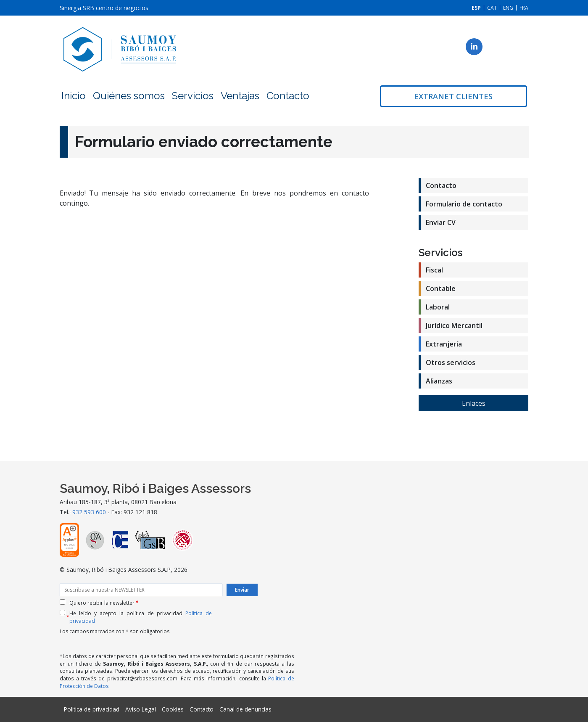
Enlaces (474, 403)
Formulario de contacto (464, 204)
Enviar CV (441, 222)
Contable (441, 288)
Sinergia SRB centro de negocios (104, 8)
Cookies (173, 709)
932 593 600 (89, 512)
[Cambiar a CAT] (492, 8)
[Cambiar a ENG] (508, 8)
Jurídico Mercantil (454, 325)
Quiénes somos (129, 96)
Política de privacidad (92, 709)
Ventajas (240, 96)
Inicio (74, 96)
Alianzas (439, 381)
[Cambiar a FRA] (524, 8)
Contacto (288, 96)
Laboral (438, 307)
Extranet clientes (453, 96)
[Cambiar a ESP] (476, 8)
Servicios (193, 96)
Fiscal (434, 270)
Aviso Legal (141, 709)
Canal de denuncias (245, 709)
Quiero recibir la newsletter (104, 603)
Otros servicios (451, 362)
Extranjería (444, 344)
